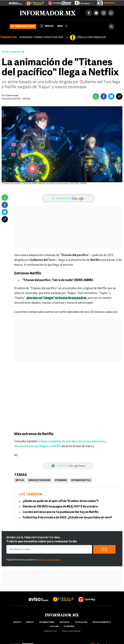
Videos (47, 26)
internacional (47, 622)
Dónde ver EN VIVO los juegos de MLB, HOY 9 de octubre (60, 507)
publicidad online (71, 631)
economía (69, 627)
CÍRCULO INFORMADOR (91, 37)
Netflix (20, 480)
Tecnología (81, 622)
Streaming (61, 480)
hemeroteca (50, 631)
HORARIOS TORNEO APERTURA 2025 (41, 37)
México (30, 622)
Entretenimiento (12, 52)
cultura (54, 627)
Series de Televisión (39, 480)
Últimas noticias (23, 26)
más (63, 26)
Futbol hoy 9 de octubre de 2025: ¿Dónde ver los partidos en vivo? (67, 518)
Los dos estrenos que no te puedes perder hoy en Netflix (61, 512)
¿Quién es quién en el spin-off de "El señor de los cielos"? (61, 501)
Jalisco (17, 622)
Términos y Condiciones (49, 560)
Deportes (65, 622)
